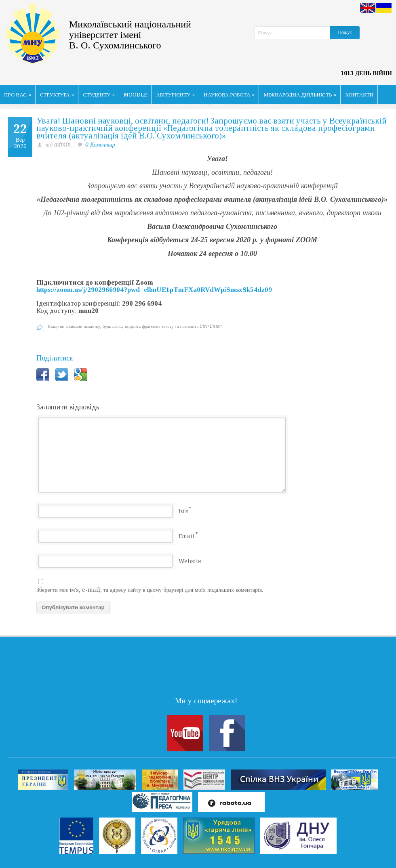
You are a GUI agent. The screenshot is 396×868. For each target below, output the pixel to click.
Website (190, 561)
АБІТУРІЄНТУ (175, 95)
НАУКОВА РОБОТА (229, 95)
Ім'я (183, 511)
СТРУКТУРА (57, 95)
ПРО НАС (18, 95)
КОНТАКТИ (359, 95)
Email (186, 536)
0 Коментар (100, 145)
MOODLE (135, 95)
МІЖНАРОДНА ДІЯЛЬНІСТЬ (300, 95)
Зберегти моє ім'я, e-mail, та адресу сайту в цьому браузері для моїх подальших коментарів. (150, 590)
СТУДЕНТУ (99, 95)
